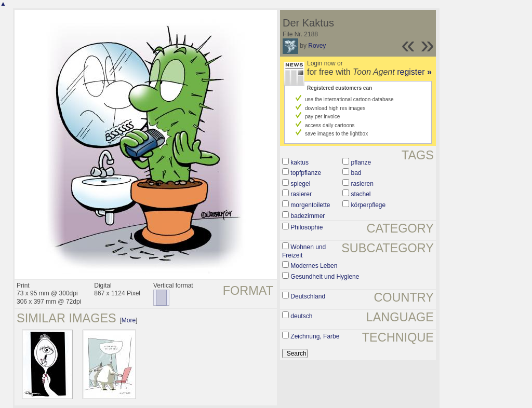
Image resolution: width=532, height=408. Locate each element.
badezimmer (308, 216)
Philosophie (307, 227)
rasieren (362, 184)
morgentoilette (310, 205)
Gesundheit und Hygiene (325, 277)
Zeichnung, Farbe (315, 336)
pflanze (361, 162)
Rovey (317, 46)
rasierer (301, 194)
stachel (361, 194)
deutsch (301, 316)
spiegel (300, 184)
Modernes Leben (314, 266)
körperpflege (368, 205)
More (129, 320)
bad (356, 173)
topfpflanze (306, 173)
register (414, 72)
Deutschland (308, 296)
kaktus (300, 162)
